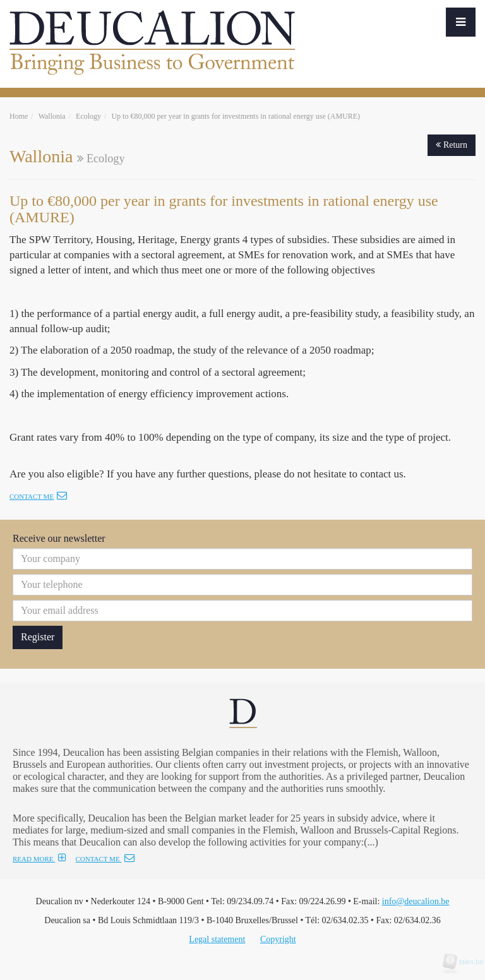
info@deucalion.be (416, 901)
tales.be (467, 962)
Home (19, 116)
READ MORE (39, 859)
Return (452, 145)
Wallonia (52, 116)
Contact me (38, 496)
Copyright (278, 939)
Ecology (88, 116)
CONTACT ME (105, 859)
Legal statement (217, 939)
